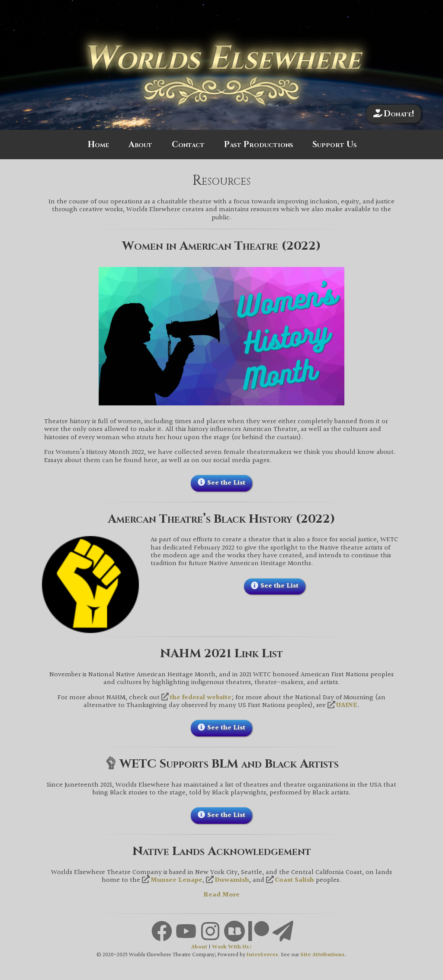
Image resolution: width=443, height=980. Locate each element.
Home (98, 145)
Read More (221, 895)
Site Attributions (323, 955)
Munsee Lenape (177, 880)
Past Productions (259, 145)
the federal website (201, 698)
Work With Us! (232, 947)
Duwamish (232, 880)
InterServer (262, 955)
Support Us (335, 145)
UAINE (347, 706)
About (140, 145)
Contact (188, 145)
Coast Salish (294, 880)
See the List (226, 483)
